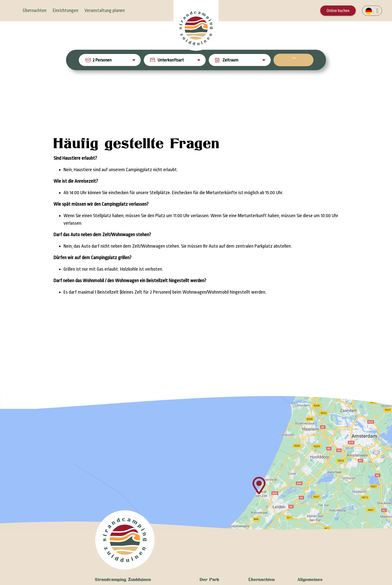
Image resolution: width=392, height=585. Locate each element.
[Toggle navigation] (13, 11)
